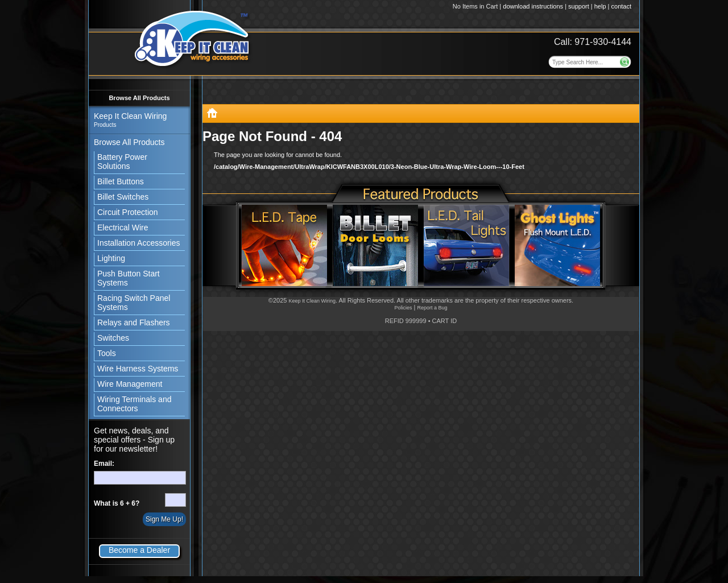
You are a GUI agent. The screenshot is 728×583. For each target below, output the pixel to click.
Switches (113, 338)
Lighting (111, 258)
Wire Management (130, 384)
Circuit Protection (128, 212)
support (579, 6)
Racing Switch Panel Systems (134, 303)
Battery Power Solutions (122, 162)
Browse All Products (139, 98)
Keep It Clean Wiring (312, 301)
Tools (107, 353)
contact (621, 6)
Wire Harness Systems (138, 369)
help (600, 6)
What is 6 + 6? (117, 503)
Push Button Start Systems (129, 278)
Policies (403, 308)
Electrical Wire (123, 228)
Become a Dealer (139, 550)
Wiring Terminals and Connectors (134, 404)
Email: (104, 464)
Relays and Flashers (134, 322)
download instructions (533, 6)
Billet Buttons (121, 181)
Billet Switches (123, 197)
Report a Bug (432, 308)
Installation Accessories (139, 243)
